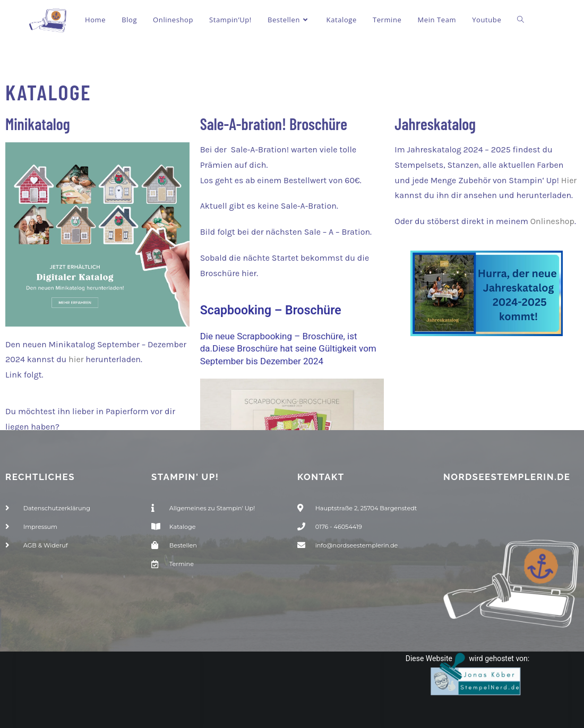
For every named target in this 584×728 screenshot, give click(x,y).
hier (76, 359)
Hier (569, 180)
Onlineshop (552, 221)
